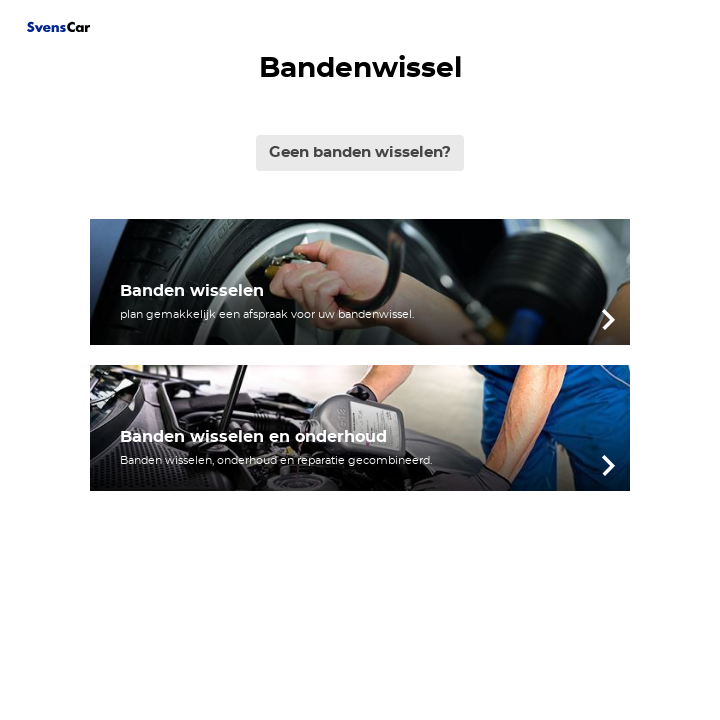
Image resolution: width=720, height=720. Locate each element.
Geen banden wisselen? (360, 152)
